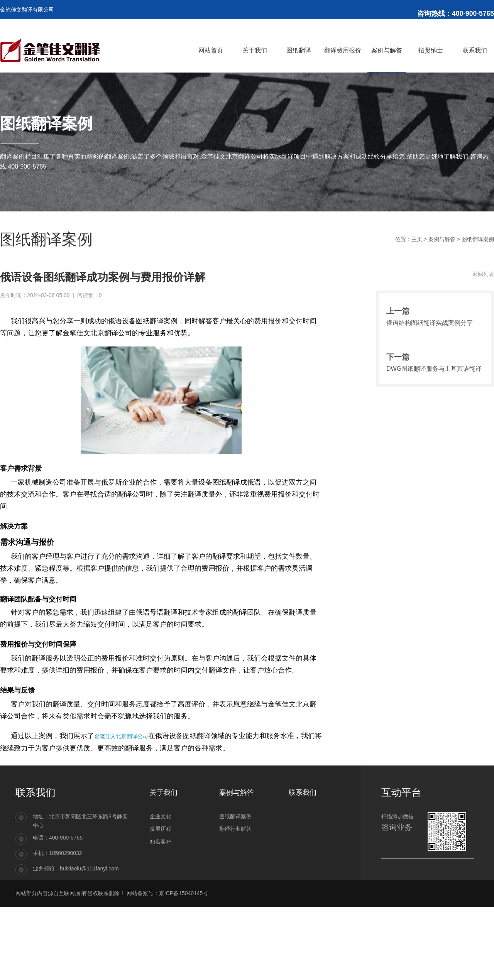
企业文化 (161, 816)
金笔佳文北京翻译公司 (121, 736)
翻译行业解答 (235, 829)
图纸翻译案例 (478, 239)
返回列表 (483, 274)
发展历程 (161, 829)
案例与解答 (442, 239)
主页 (417, 239)
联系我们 (303, 792)
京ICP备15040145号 (184, 893)
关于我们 (164, 792)
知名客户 (161, 841)
